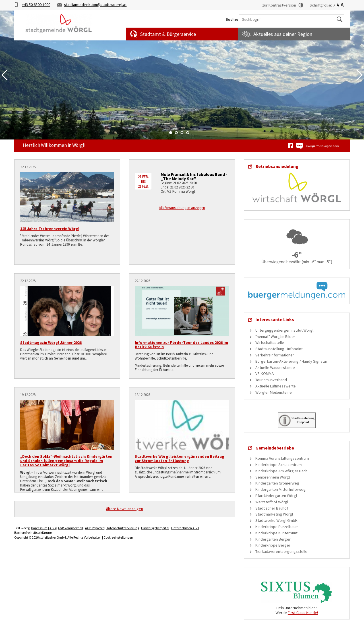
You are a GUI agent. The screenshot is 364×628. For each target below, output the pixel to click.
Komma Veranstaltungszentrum (282, 458)
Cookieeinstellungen (118, 537)
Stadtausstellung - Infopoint (279, 349)
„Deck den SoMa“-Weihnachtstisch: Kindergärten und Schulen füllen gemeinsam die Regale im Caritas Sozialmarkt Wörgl (66, 461)
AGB (53, 528)
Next (359, 75)
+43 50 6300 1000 (36, 5)
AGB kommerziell (70, 528)
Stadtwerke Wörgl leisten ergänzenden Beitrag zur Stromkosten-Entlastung (180, 458)
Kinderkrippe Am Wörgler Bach (281, 471)
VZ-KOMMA (265, 373)
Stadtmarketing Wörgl (274, 514)
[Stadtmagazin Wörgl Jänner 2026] (67, 311)
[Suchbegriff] (291, 19)
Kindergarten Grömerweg (277, 483)
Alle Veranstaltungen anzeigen (182, 208)
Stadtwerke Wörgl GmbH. (277, 520)
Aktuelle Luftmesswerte (276, 386)
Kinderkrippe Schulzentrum (279, 465)
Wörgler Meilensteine (274, 392)
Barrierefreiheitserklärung (33, 532)
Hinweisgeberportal (155, 528)
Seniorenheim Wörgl (273, 477)
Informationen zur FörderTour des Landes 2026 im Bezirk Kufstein (181, 345)
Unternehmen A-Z (184, 528)
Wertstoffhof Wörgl (272, 502)
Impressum (39, 528)
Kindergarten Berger (273, 539)
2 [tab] (176, 133)
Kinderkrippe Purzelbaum (277, 527)
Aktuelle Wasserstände (275, 368)
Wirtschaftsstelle (270, 342)
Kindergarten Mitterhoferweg (281, 489)
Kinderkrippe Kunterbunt (276, 533)
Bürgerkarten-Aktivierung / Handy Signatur (291, 361)
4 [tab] (188, 133)
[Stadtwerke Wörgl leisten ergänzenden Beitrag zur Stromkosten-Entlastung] (182, 425)
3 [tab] (182, 133)
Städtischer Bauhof (272, 508)
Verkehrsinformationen (275, 355)
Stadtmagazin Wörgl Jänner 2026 (51, 342)
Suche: (232, 20)
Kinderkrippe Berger (273, 545)
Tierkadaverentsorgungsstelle (281, 551)
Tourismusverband (271, 380)
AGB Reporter (94, 528)
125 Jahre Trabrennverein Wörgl (50, 229)
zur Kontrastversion (279, 5)
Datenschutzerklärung (122, 528)
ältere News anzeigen (125, 509)
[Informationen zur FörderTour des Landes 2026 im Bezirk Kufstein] (182, 311)
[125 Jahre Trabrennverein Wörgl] (67, 197)
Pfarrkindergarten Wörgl (276, 496)
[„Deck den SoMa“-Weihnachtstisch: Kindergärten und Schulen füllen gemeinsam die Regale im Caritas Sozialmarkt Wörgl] (67, 425)
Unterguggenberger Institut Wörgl (284, 330)
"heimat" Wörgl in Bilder (275, 336)
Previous (5, 75)
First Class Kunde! (303, 613)
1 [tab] (171, 133)
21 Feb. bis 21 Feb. (143, 181)
